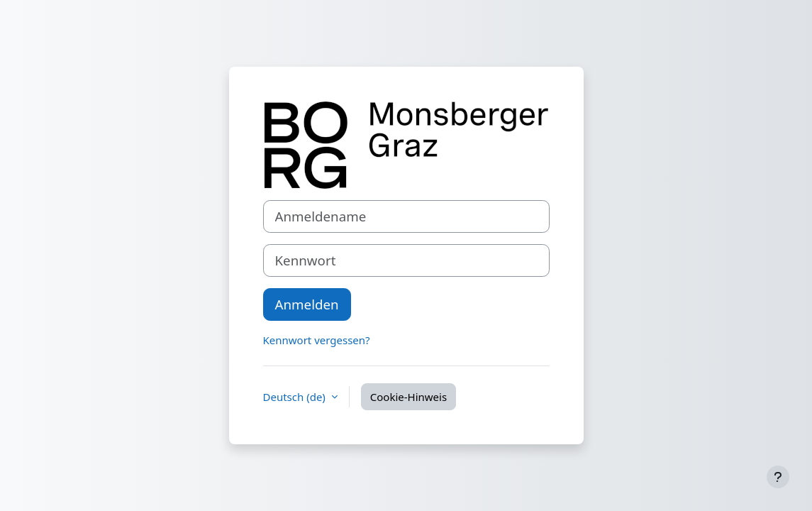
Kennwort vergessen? (317, 340)
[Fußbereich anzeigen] (778, 477)
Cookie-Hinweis (408, 397)
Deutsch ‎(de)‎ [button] (296, 397)
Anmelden (307, 304)
